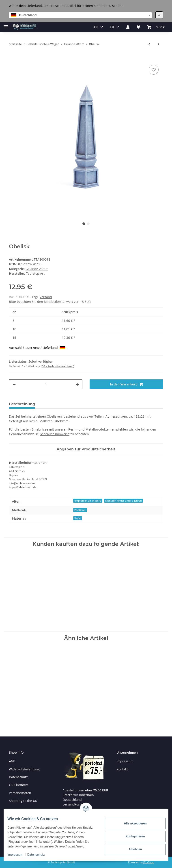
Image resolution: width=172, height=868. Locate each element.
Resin (77, 518)
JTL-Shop (149, 862)
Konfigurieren (132, 834)
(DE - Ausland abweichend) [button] (57, 366)
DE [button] (96, 27)
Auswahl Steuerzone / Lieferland (37, 348)
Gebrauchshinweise (55, 434)
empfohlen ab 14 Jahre (88, 501)
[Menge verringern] (14, 384)
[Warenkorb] (156, 27)
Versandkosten (20, 793)
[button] (128, 27)
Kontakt (122, 769)
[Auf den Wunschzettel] (154, 70)
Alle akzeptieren (132, 821)
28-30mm (80, 510)
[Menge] (46, 384)
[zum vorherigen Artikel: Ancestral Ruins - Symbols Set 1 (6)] (149, 44)
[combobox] (80, 15)
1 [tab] (84, 224)
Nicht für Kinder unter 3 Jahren (124, 501)
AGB (12, 761)
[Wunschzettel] (138, 27)
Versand (46, 297)
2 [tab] (88, 224)
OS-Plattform (19, 785)
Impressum (125, 761)
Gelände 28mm (37, 269)
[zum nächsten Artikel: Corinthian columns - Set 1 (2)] (158, 44)
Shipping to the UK (23, 801)
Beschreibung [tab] (22, 404)
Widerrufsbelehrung (24, 769)
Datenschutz (18, 777)
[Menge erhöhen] (77, 384)
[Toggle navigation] (6, 25)
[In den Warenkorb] (13, 59)
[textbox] (80, 15)
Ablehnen (132, 847)
